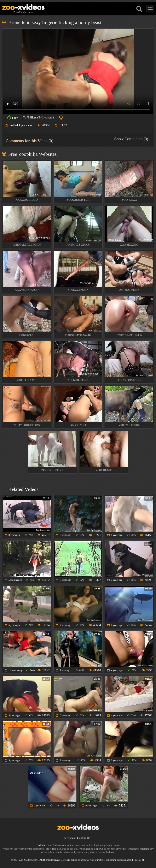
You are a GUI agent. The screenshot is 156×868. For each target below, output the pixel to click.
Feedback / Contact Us (77, 838)
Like (13, 117)
